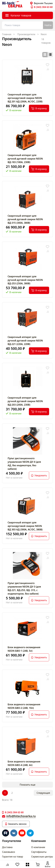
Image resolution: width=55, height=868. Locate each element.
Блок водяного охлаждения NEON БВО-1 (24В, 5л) (24, 649)
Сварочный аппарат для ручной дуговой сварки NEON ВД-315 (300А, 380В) (25, 219)
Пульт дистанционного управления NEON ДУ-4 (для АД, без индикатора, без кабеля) (24, 464)
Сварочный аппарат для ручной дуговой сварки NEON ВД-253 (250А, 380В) (25, 280)
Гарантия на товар (13, 857)
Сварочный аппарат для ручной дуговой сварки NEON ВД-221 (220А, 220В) (25, 341)
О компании (38, 847)
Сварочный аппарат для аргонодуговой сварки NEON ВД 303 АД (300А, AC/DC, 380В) (25, 526)
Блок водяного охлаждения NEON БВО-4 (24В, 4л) (24, 763)
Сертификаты (39, 852)
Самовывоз (9, 852)
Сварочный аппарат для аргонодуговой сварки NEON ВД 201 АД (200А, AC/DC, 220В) (25, 98)
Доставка (7, 847)
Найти (48, 25)
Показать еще (27, 785)
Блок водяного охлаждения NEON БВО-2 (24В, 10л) (24, 706)
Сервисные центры (42, 857)
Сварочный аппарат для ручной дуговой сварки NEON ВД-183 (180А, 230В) (25, 159)
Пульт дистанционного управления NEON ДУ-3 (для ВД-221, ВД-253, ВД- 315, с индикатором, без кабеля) (24, 588)
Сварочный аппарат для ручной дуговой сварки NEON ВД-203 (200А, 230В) (25, 401)
